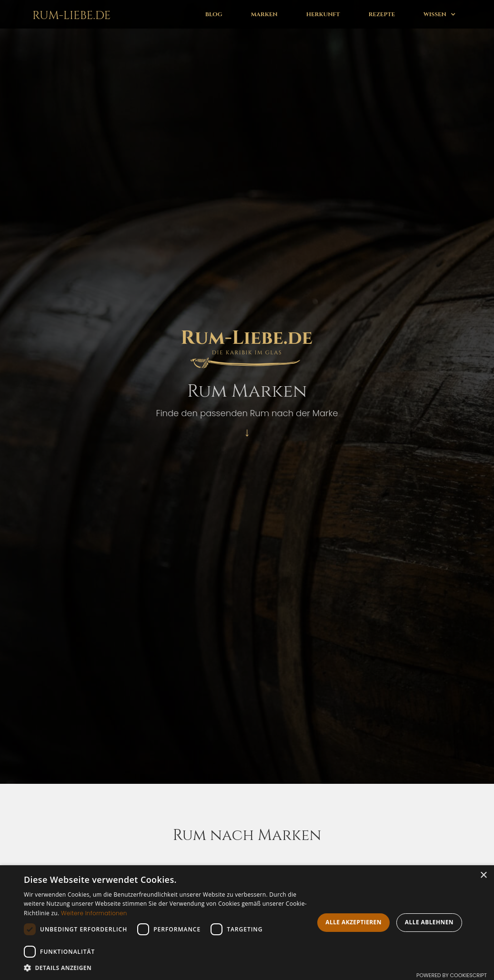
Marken (264, 14)
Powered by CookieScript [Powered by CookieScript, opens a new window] (452, 975)
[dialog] (247, 923)
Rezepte (382, 14)
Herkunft (323, 14)
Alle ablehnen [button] (429, 922)
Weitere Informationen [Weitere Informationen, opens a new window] (94, 913)
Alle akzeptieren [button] (353, 922)
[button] (440, 14)
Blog (214, 14)
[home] (70, 14)
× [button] (483, 875)
